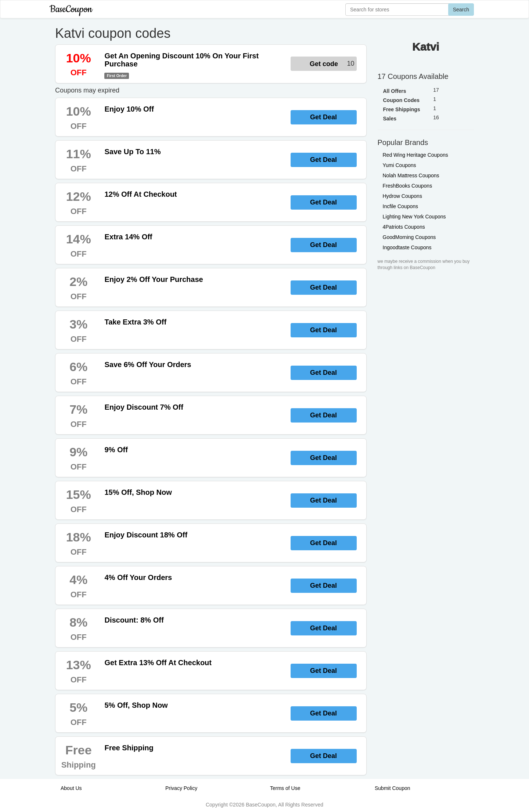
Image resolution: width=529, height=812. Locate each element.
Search (461, 10)
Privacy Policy (181, 788)
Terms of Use (285, 788)
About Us (71, 788)
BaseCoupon (71, 9)
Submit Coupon (393, 788)
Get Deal (323, 117)
